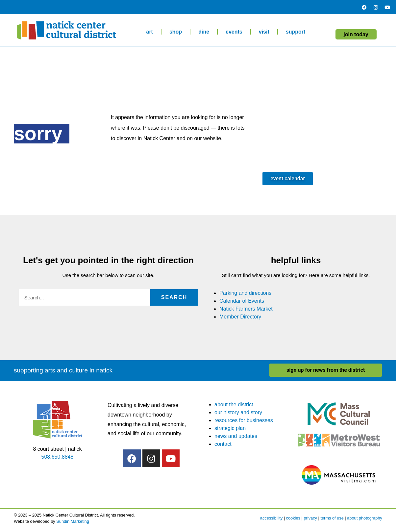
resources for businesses (244, 420)
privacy (310, 518)
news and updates (236, 436)
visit (264, 32)
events (234, 32)
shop (176, 32)
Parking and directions (245, 293)
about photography (365, 518)
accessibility (271, 518)
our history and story (238, 412)
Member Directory (240, 317)
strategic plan (230, 428)
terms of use (332, 518)
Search (174, 297)
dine (204, 32)
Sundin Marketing (73, 521)
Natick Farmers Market (246, 309)
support (296, 32)
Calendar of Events (242, 301)
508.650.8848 (58, 457)
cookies (293, 518)
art (149, 32)
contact (223, 444)
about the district (234, 405)
